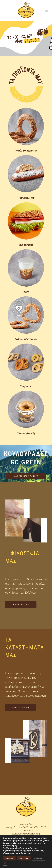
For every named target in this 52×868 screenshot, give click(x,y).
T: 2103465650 (26, 831)
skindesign (31, 864)
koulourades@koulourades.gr (26, 834)
